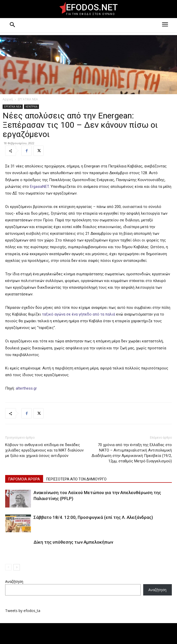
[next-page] (17, 567)
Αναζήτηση (14, 581)
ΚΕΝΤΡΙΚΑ (31, 107)
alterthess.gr (26, 388)
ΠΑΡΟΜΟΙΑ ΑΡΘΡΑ (24, 479)
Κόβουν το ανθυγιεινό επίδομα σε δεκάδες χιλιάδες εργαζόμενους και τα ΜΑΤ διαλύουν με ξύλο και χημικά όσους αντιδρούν (44, 450)
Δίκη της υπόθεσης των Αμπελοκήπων (73, 542)
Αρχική (8, 99)
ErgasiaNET (39, 187)
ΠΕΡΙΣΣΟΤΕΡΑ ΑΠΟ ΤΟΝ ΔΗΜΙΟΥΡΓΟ (76, 479)
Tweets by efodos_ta (23, 611)
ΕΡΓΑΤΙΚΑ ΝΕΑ (28, 99)
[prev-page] (8, 567)
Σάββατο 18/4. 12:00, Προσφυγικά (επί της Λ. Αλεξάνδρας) (93, 517)
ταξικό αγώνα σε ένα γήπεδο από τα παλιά (78, 314)
